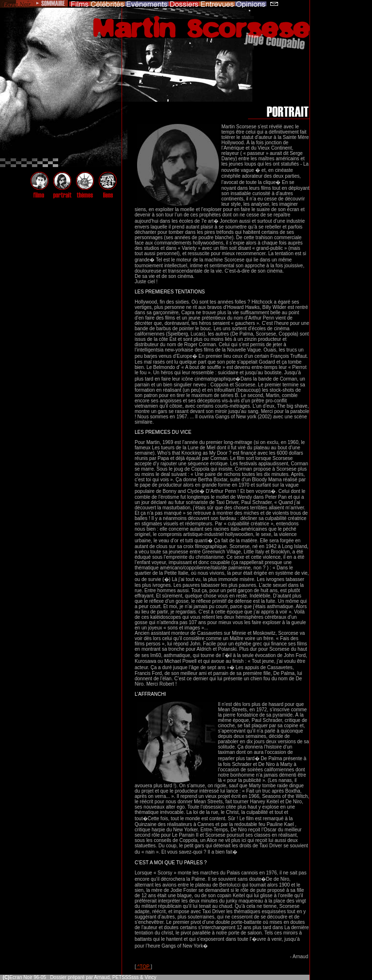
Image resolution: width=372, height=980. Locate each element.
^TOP (143, 967)
